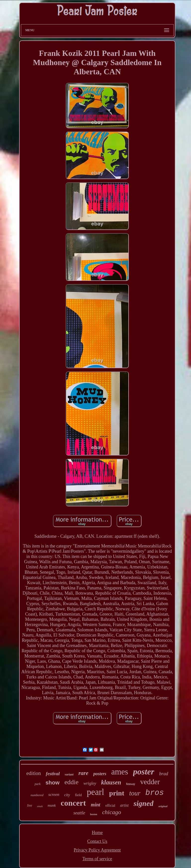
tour (135, 793)
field (78, 795)
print (117, 793)
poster (144, 772)
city (67, 795)
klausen (111, 782)
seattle (79, 813)
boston (94, 814)
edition (34, 773)
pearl (95, 792)
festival (53, 774)
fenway (131, 784)
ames (120, 772)
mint (95, 805)
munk (52, 805)
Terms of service (97, 859)
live (30, 806)
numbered (37, 795)
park (38, 784)
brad (164, 774)
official (110, 806)
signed (143, 803)
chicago (112, 812)
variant (69, 774)
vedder (150, 782)
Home (97, 833)
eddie (71, 782)
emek (40, 806)
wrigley (90, 783)
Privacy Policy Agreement (97, 850)
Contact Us (97, 841)
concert (73, 803)
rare (84, 773)
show (52, 783)
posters (100, 774)
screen (54, 795)
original (163, 806)
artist (124, 805)
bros (155, 793)
